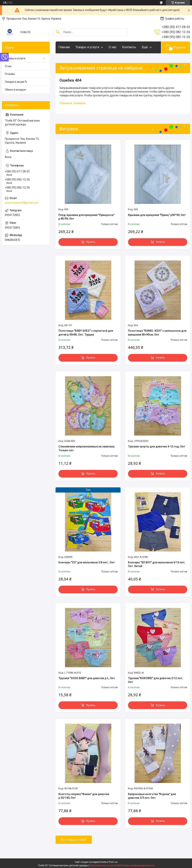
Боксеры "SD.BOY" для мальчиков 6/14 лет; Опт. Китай (157, 564)
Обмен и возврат (16, 90)
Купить (91, 242)
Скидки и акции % (16, 82)
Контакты (129, 47)
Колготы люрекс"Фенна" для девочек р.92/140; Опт (84, 796)
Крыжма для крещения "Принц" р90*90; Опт (157, 215)
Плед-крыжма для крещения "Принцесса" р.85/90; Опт (86, 217)
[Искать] (58, 32)
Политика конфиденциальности (137, 866)
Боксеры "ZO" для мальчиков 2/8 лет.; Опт (87, 562)
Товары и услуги (87, 47)
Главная (64, 47)
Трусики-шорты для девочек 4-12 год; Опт (157, 446)
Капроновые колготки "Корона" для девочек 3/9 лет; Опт (152, 796)
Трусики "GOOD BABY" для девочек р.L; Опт (87, 678)
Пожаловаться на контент (104, 866)
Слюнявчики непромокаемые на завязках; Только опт (87, 448)
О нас (112, 47)
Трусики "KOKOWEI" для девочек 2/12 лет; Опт (155, 680)
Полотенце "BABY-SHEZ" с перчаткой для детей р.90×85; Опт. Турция (86, 333)
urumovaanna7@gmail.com (22, 203)
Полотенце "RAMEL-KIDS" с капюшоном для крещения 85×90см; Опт (157, 333)
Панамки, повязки (72, 103)
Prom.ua (113, 862)
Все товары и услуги (74, 840)
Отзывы (10, 74)
